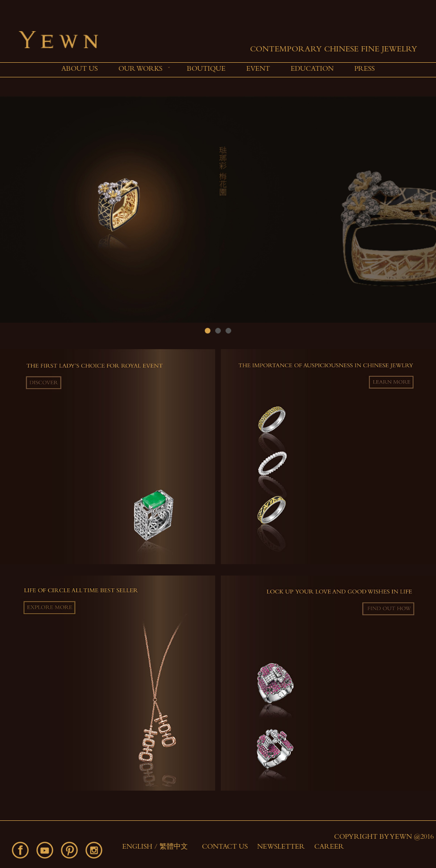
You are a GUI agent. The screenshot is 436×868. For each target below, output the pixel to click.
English (138, 847)
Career (329, 847)
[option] (218, 209)
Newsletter (281, 847)
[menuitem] (80, 70)
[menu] (218, 70)
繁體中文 (174, 847)
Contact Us (225, 847)
